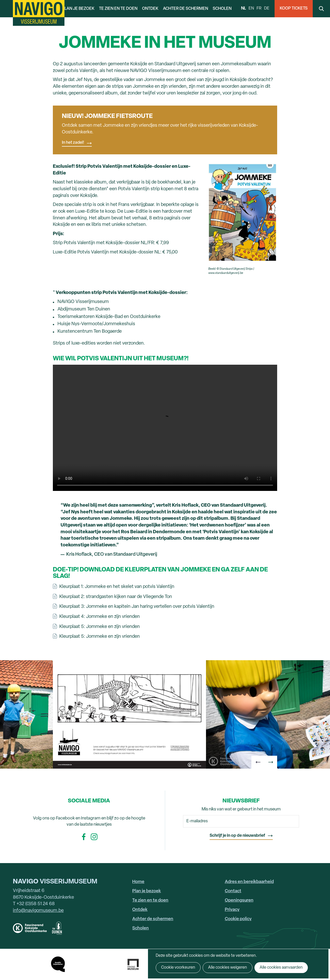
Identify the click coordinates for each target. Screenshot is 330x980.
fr (259, 9)
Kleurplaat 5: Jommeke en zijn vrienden (100, 627)
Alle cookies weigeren (228, 968)
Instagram (94, 837)
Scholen (222, 9)
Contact (233, 891)
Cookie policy (238, 919)
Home (138, 882)
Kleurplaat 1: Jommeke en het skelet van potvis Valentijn (117, 587)
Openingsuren (239, 900)
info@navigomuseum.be (38, 911)
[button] (258, 762)
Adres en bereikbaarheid (249, 882)
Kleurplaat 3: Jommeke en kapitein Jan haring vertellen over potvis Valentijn (137, 607)
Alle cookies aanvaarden (281, 968)
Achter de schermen (185, 9)
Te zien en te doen (118, 9)
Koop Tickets (294, 9)
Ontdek (150, 9)
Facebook (84, 837)
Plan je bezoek (78, 9)
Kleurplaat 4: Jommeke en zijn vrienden (100, 617)
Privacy (232, 910)
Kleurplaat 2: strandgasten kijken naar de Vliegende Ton (116, 597)
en (251, 9)
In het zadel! (73, 143)
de (267, 9)
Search (321, 9)
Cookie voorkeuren (178, 968)
